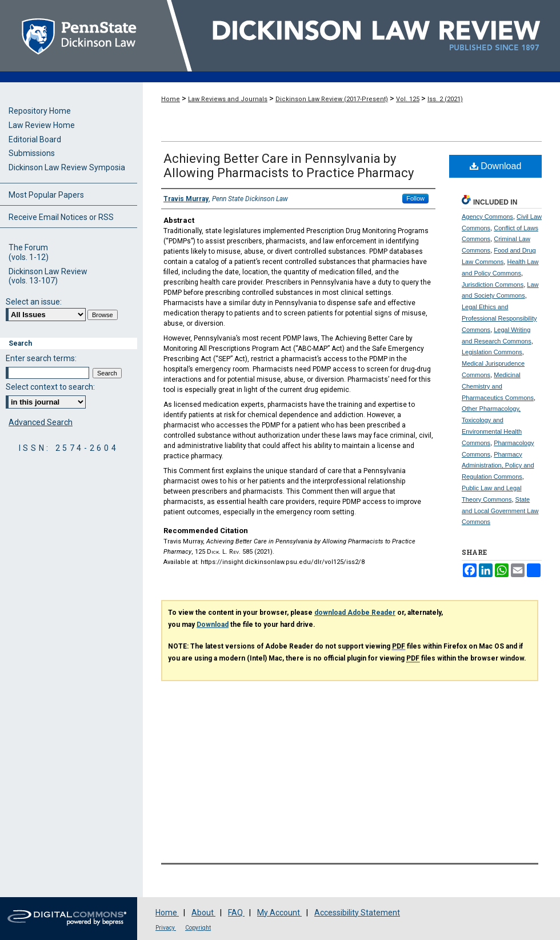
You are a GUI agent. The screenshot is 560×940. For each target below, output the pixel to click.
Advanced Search (41, 422)
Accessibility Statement (357, 913)
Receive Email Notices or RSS (61, 217)
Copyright (198, 928)
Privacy (166, 928)
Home (171, 99)
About (203, 913)
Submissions (32, 153)
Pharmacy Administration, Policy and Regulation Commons (498, 466)
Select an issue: (34, 302)
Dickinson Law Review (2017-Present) (332, 99)
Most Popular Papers (46, 195)
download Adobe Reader (355, 613)
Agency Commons (487, 217)
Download (496, 166)
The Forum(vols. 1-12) (29, 252)
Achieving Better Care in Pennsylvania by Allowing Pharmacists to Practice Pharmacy (289, 166)
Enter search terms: (41, 358)
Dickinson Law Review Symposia (67, 167)
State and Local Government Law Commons (500, 511)
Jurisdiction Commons (493, 285)
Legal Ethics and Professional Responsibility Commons (499, 318)
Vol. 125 (408, 99)
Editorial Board (35, 139)
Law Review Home (42, 125)
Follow (415, 198)
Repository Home (40, 111)
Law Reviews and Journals (228, 99)
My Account (279, 913)
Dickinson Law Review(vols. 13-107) (48, 276)
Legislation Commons (492, 352)
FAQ (236, 913)
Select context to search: (50, 387)
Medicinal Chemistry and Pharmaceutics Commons (498, 386)
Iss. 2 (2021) (445, 99)
